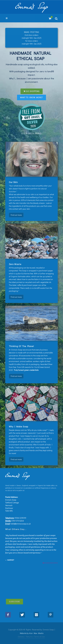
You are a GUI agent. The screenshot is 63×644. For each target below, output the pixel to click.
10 (56, 563)
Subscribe (14, 602)
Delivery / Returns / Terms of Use (31, 637)
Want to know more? (31, 97)
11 (57, 563)
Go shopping (32, 91)
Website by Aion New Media (31, 633)
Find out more (16, 215)
